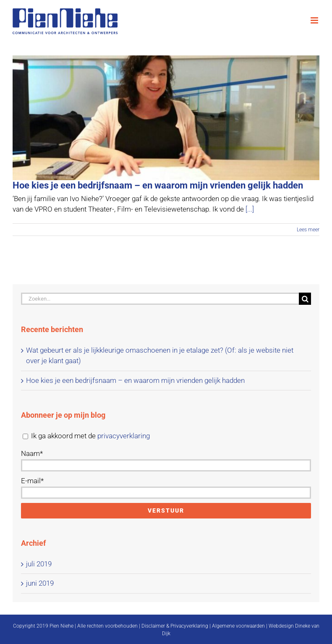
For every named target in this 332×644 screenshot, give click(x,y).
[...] (250, 209)
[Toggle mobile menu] (315, 20)
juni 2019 (40, 583)
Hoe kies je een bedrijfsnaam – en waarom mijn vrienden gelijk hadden (158, 185)
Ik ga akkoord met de (86, 436)
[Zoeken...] (160, 299)
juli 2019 (39, 564)
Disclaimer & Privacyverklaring (175, 626)
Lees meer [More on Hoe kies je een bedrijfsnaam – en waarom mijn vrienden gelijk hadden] (308, 230)
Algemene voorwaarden (238, 626)
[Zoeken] (305, 299)
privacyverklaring (124, 436)
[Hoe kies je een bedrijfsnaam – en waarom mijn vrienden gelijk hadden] (166, 118)
